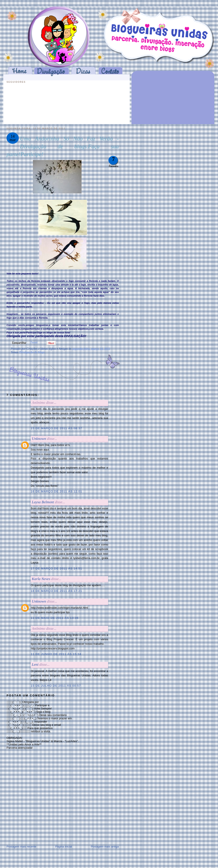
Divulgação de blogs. (32, 352)
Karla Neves (41, 579)
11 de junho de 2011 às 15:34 (56, 654)
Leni (35, 665)
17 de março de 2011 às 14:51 (56, 568)
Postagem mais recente (21, 847)
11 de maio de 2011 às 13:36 (55, 618)
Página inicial (64, 847)
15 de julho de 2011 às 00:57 (56, 686)
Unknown (39, 439)
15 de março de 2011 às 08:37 (56, 428)
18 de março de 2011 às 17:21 (56, 591)
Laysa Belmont (43, 502)
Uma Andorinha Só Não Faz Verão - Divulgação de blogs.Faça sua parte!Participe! (63, 146)
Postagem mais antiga (105, 847)
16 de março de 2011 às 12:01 (56, 491)
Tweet (34, 342)
